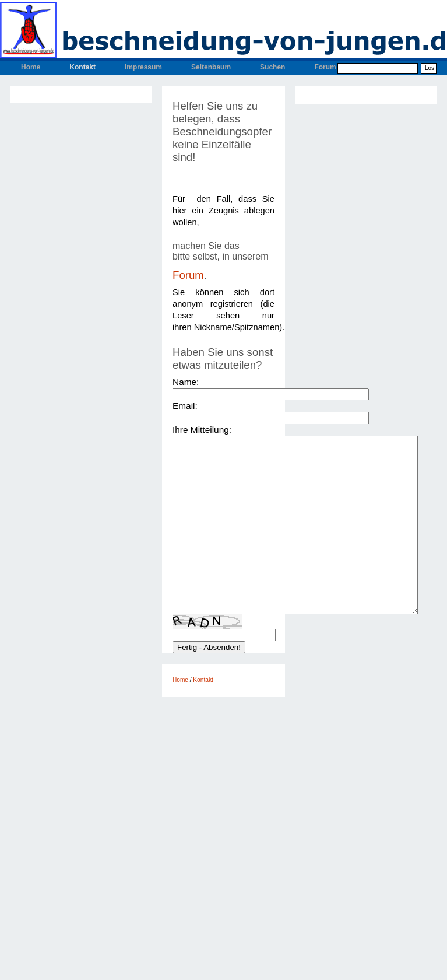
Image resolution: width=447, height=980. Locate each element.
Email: (185, 406)
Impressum (143, 67)
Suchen (272, 67)
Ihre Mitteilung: (202, 430)
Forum (325, 67)
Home (31, 67)
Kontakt (82, 67)
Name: (186, 382)
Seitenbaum (211, 67)
